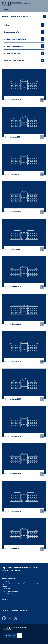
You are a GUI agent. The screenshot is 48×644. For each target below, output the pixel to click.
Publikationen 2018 (23, 362)
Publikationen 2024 (23, 137)
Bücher (6, 25)
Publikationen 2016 (23, 436)
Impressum (5, 610)
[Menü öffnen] (45, 4)
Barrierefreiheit (25, 610)
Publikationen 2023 (23, 174)
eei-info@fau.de (11, 594)
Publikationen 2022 (23, 212)
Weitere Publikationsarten (14, 60)
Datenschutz (14, 610)
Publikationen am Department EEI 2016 (17, 16)
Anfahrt (5, 599)
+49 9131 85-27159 (12, 592)
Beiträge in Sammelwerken (14, 46)
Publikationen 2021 (23, 249)
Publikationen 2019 (23, 324)
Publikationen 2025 (23, 100)
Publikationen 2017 (23, 399)
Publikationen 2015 (23, 474)
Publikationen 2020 (23, 287)
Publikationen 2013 (23, 549)
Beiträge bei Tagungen (12, 53)
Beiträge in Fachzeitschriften (15, 39)
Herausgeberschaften (12, 32)
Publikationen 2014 (23, 511)
